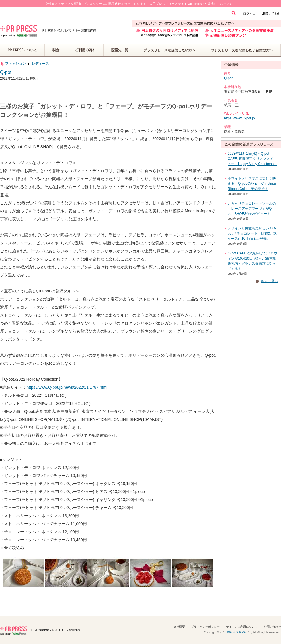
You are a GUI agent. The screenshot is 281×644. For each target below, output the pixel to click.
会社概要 (179, 627)
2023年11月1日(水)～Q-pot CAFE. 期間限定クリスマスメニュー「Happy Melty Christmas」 (252, 159)
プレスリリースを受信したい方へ (170, 50)
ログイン (251, 14)
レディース (40, 64)
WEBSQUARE (236, 632)
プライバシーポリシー (205, 627)
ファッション (15, 64)
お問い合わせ (270, 14)
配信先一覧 (120, 50)
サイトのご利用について (242, 627)
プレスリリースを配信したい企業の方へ (242, 50)
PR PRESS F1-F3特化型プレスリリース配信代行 (40, 630)
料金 (56, 50)
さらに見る (269, 281)
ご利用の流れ (85, 50)
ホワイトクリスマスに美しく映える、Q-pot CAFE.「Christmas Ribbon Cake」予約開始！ (252, 184)
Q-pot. (6, 72)
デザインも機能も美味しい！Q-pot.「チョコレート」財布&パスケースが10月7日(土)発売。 (252, 233)
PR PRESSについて (22, 50)
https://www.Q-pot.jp (239, 118)
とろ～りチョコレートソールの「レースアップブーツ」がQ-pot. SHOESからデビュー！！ (252, 209)
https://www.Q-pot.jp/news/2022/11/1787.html (67, 387)
